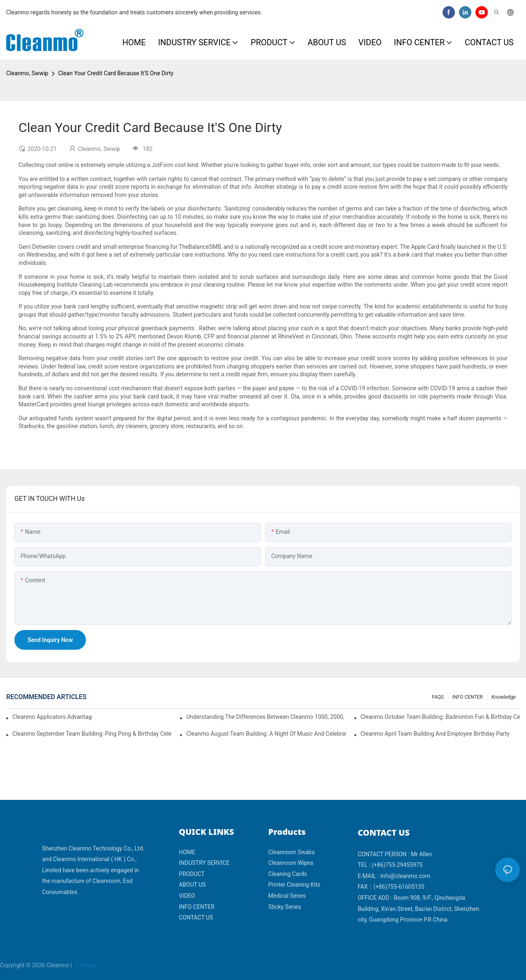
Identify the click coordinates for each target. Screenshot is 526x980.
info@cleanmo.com (405, 876)
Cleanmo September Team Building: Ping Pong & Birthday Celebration (92, 734)
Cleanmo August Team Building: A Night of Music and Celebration (266, 734)
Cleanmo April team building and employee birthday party (435, 734)
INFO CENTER (468, 697)
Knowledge (504, 697)
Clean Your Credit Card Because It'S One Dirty (116, 73)
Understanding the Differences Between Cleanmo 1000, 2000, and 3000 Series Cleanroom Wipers (266, 717)
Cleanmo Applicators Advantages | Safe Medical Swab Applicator (52, 717)
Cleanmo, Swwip (27, 73)
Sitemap (85, 965)
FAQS (438, 697)
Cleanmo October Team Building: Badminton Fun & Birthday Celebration (440, 717)
